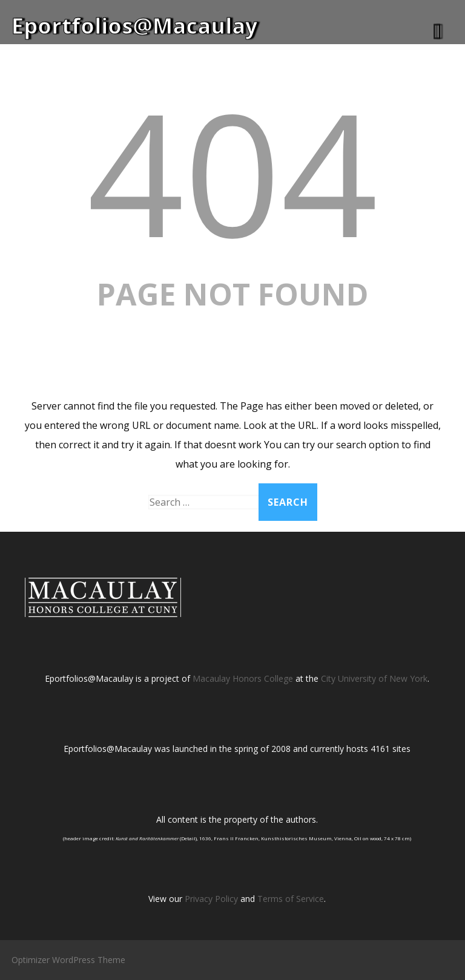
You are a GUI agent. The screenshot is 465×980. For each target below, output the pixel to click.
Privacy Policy (211, 899)
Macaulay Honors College (243, 678)
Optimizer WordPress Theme (68, 960)
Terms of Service (291, 899)
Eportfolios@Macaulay (134, 26)
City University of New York (374, 678)
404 (232, 171)
